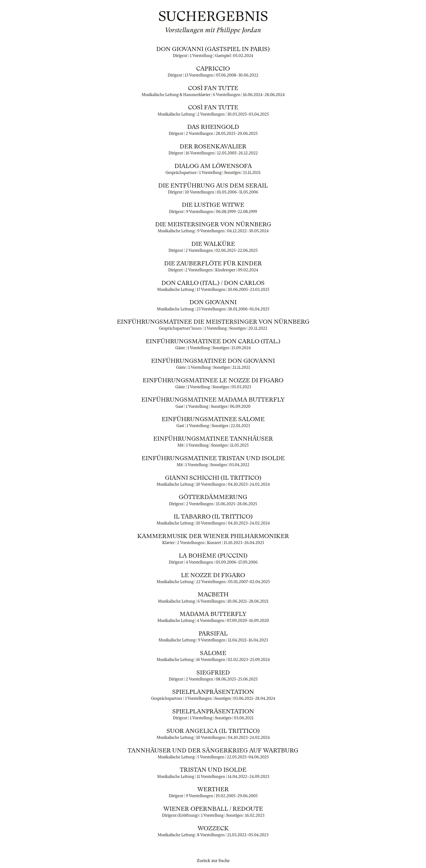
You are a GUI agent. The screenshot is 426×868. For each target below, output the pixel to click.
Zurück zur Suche (213, 861)
